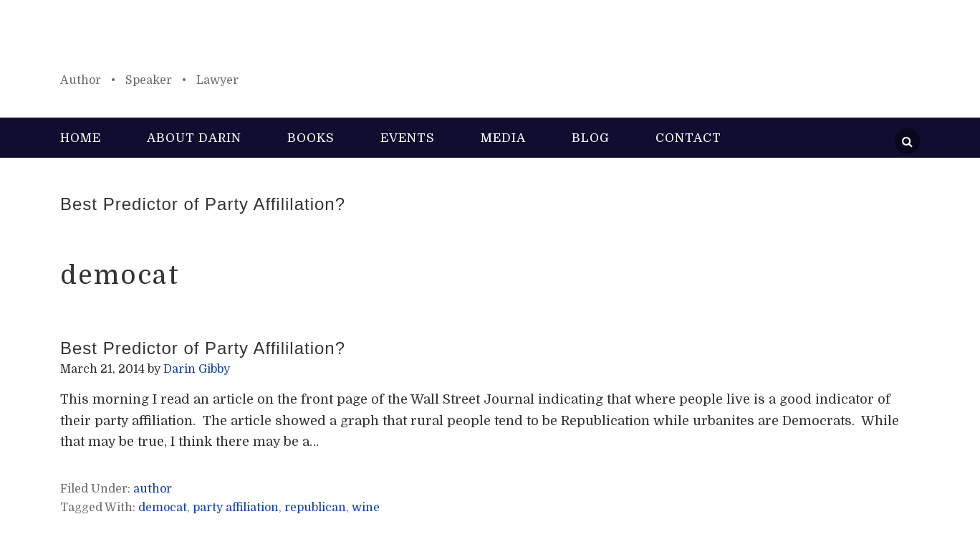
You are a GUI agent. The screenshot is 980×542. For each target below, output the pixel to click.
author (153, 489)
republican (315, 508)
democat (163, 508)
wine (366, 508)
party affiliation (236, 508)
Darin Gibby (490, 43)
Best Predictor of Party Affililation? (203, 204)
